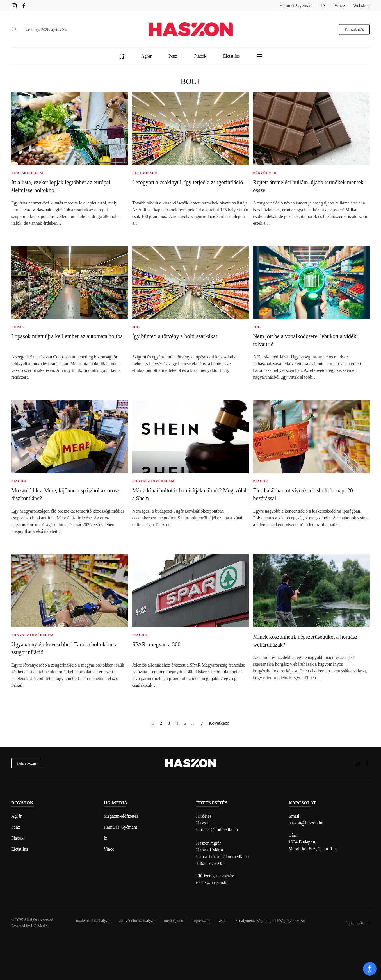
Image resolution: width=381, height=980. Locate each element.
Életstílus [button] (232, 56)
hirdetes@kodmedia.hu (217, 830)
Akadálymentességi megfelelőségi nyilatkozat (269, 921)
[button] (14, 29)
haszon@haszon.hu (306, 823)
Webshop (361, 5)
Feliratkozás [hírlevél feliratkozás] (27, 763)
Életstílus (20, 849)
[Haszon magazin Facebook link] (24, 5)
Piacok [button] (200, 56)
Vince (340, 5)
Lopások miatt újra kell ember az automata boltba (67, 336)
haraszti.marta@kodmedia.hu (223, 857)
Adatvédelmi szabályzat (137, 921)
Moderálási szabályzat (93, 921)
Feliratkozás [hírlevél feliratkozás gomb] (354, 29)
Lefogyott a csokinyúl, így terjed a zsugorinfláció (188, 182)
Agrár (16, 816)
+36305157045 (210, 863)
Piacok (17, 838)
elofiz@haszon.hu (213, 882)
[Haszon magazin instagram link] (14, 5)
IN (324, 5)
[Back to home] (191, 29)
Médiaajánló (174, 921)
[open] (370, 969)
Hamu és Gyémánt (296, 5)
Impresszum (201, 921)
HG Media (39, 926)
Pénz (16, 827)
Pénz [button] (173, 56)
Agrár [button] (146, 56)
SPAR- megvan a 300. (157, 644)
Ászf (222, 921)
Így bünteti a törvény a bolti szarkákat (175, 336)
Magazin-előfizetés (121, 816)
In (105, 838)
